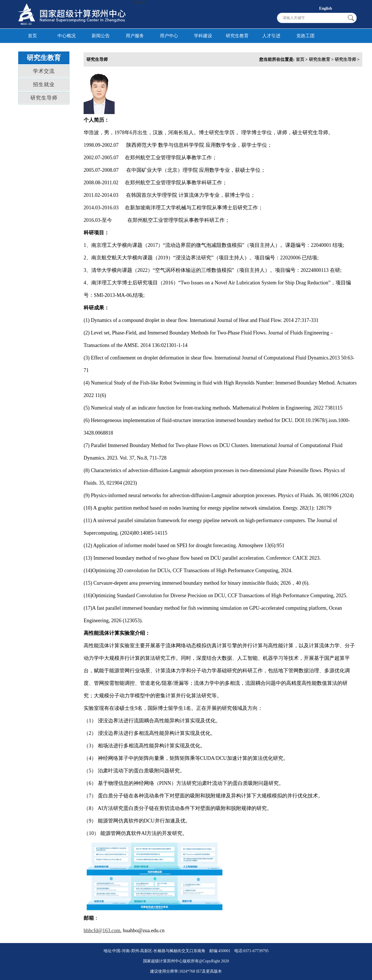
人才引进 (271, 36)
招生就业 (44, 84)
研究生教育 (237, 36)
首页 (32, 36)
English (139, 2)
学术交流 (44, 71)
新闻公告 (101, 36)
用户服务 (135, 36)
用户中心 (169, 36)
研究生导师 (44, 98)
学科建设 (203, 36)
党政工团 (305, 36)
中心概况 (67, 36)
